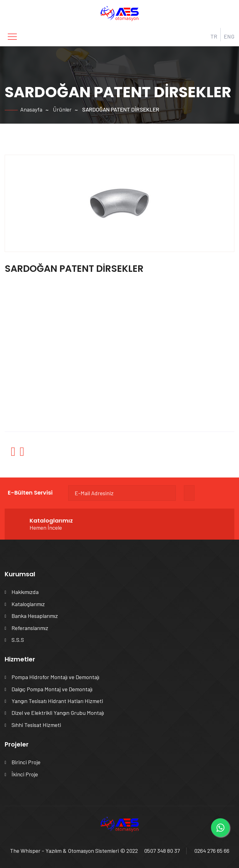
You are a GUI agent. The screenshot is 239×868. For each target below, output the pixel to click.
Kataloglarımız (28, 604)
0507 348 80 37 (162, 851)
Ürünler (62, 109)
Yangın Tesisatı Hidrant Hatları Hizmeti (57, 701)
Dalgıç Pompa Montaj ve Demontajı (52, 689)
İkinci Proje (25, 774)
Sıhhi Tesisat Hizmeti (36, 725)
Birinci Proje (26, 762)
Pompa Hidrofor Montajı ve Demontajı (55, 677)
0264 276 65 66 (212, 851)
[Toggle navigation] (12, 37)
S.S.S (18, 640)
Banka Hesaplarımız (35, 616)
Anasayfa (31, 109)
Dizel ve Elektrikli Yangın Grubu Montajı (58, 713)
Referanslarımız (30, 628)
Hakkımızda (25, 592)
